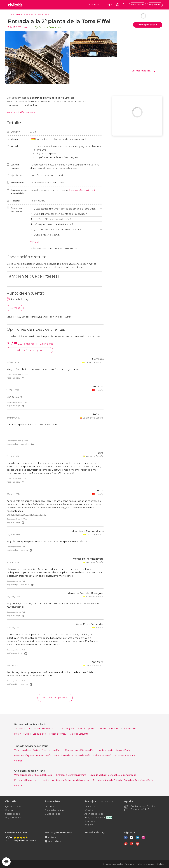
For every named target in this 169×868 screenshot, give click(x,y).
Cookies (160, 864)
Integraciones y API (95, 818)
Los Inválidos (39, 734)
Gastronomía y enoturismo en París (33, 755)
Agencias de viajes (94, 814)
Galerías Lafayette (79, 734)
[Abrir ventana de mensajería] (6, 862)
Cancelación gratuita (50, 27)
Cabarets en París (103, 755)
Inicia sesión (137, 5)
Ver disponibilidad (148, 25)
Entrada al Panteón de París (138, 780)
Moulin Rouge (22, 734)
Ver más (35, 242)
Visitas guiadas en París (26, 750)
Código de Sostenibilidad (82, 190)
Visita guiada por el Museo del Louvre (34, 775)
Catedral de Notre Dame (42, 729)
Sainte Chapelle (86, 729)
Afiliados (89, 810)
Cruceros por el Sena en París (80, 750)
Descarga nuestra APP (59, 833)
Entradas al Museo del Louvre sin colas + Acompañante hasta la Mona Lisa (52, 780)
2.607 (19, 27)
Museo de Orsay (58, 734)
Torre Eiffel (20, 729)
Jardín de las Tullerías (109, 729)
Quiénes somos (13, 807)
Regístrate (155, 5)
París (47, 14)
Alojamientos (91, 821)
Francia (11, 14)
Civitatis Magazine (54, 810)
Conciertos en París (125, 755)
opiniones (27, 27)
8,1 (11, 27)
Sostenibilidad (13, 814)
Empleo (89, 825)
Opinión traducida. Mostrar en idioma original (26, 515)
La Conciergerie (66, 729)
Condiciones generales (112, 864)
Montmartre (130, 729)
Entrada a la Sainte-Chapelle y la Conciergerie (113, 775)
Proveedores (91, 807)
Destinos (50, 807)
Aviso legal (129, 864)
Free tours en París (52, 750)
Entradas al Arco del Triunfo (107, 780)
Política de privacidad (145, 864)
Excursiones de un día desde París (72, 755)
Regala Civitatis (13, 818)
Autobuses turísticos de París (115, 750)
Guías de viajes (52, 814)
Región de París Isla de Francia (29, 14)
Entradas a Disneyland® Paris (71, 775)
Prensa (9, 810)
